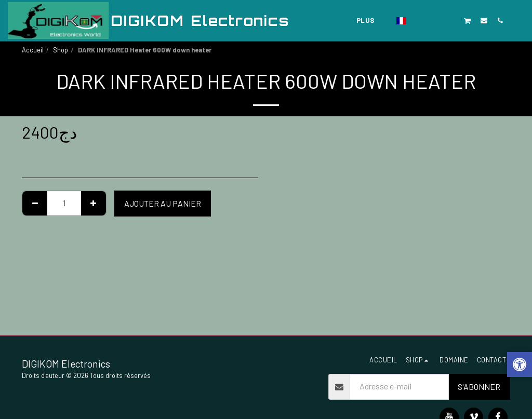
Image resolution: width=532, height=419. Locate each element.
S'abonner (479, 387)
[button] (419, 20)
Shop (61, 50)
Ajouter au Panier (163, 203)
